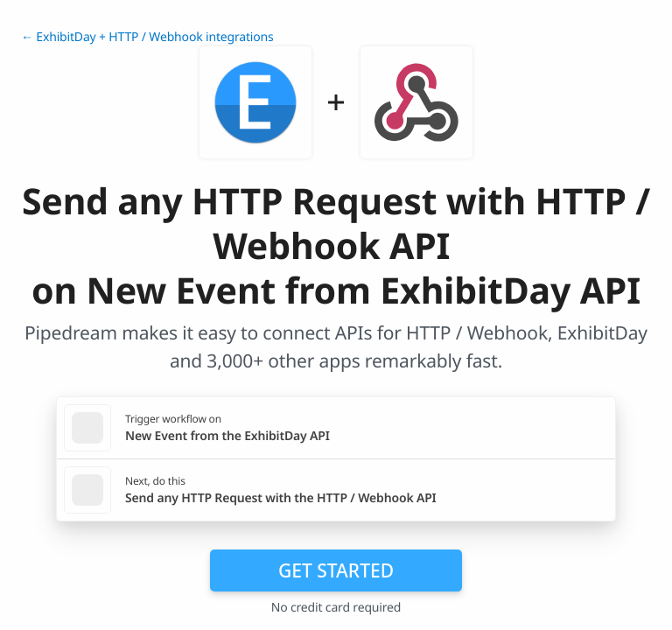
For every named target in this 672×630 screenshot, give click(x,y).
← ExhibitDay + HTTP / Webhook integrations (147, 37)
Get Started (336, 570)
